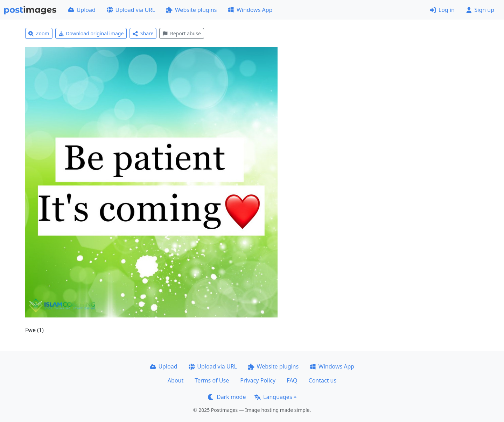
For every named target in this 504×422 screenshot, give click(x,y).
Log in (442, 10)
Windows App (250, 10)
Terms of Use (212, 380)
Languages (273, 397)
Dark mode (227, 397)
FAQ (292, 380)
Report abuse (181, 33)
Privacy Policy (258, 380)
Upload (82, 10)
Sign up (480, 10)
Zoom (39, 33)
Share (143, 33)
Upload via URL (131, 10)
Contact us (323, 380)
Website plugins (191, 10)
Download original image (91, 33)
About (176, 380)
